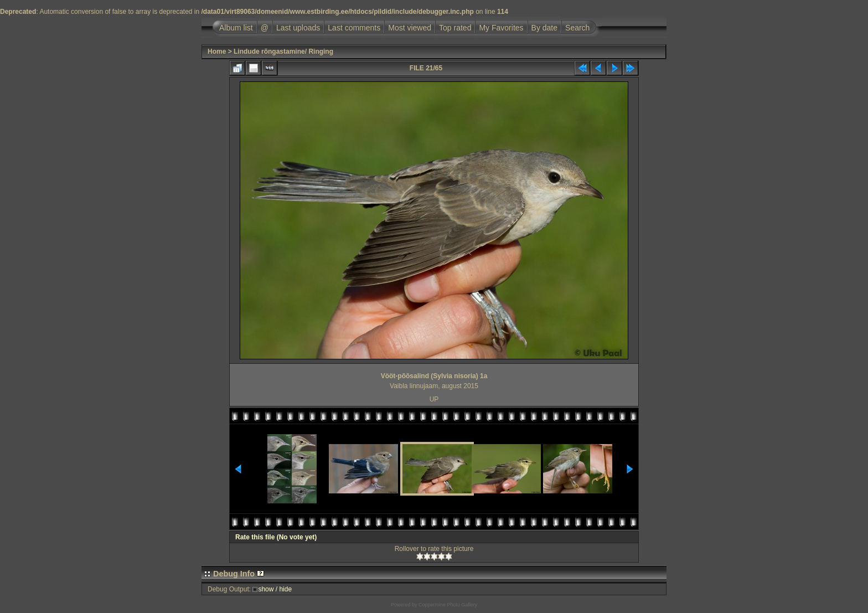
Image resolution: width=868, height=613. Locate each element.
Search (577, 28)
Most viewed (410, 28)
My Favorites (501, 28)
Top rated (455, 28)
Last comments (354, 28)
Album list (236, 28)
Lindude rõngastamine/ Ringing (283, 51)
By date (544, 28)
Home (217, 51)
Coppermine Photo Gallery (448, 605)
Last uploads (298, 28)
